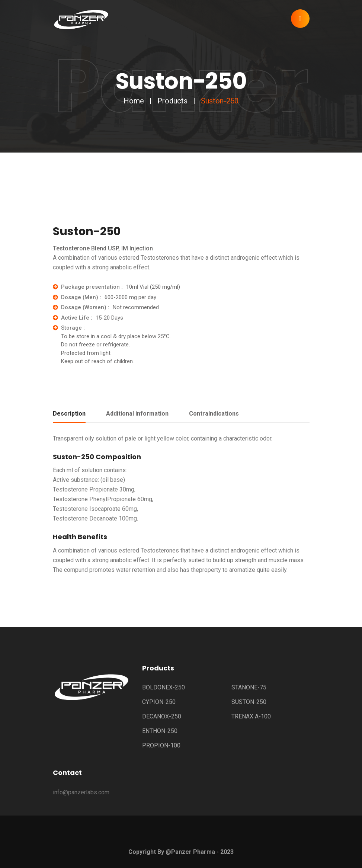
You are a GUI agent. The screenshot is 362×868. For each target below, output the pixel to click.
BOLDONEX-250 (164, 687)
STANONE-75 (249, 687)
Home (134, 101)
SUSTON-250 (249, 702)
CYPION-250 (159, 702)
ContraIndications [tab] (214, 414)
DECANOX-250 (162, 716)
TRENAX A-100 (251, 716)
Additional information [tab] (137, 414)
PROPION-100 (161, 745)
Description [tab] (69, 414)
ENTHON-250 (160, 731)
